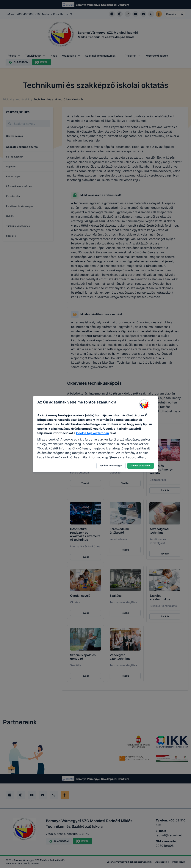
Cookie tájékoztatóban (93, 433)
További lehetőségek (111, 466)
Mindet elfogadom (141, 466)
